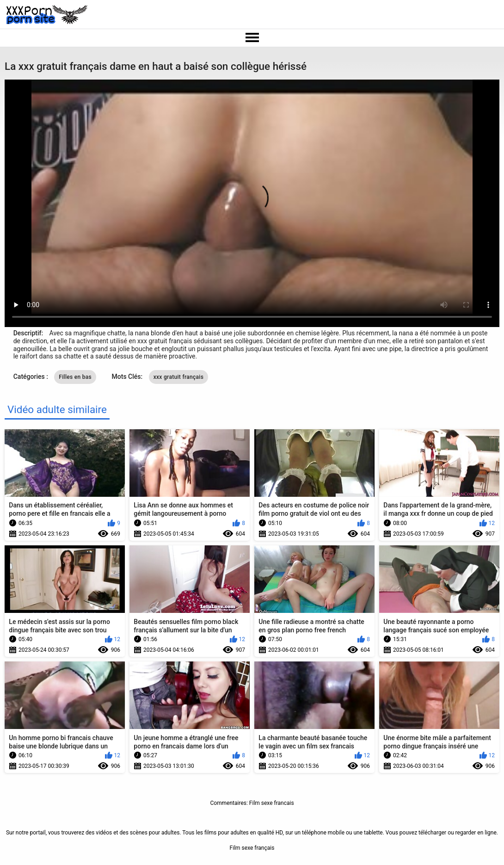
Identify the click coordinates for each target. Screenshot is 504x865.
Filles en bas (75, 377)
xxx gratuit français (178, 377)
